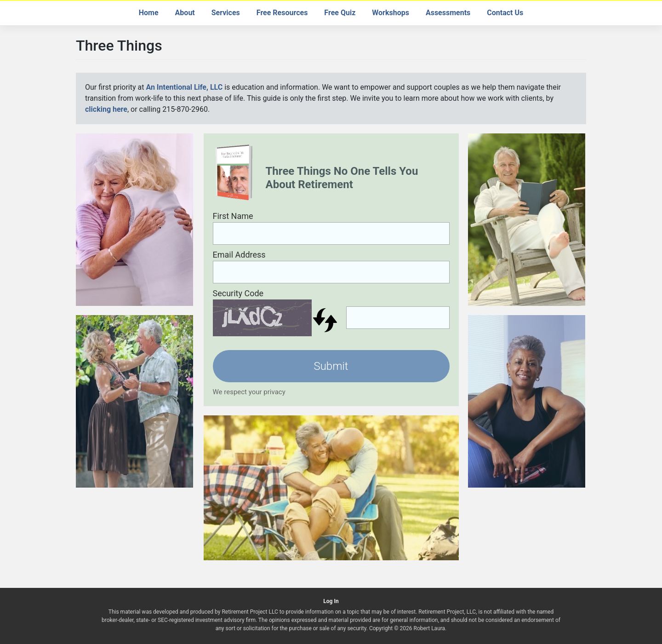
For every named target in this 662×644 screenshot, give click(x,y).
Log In (331, 601)
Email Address (239, 255)
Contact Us (505, 13)
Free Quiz (340, 13)
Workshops (391, 13)
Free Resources (282, 13)
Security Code (238, 293)
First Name (233, 216)
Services (226, 13)
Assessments (448, 13)
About (185, 13)
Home (149, 13)
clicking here (106, 109)
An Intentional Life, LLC (184, 87)
